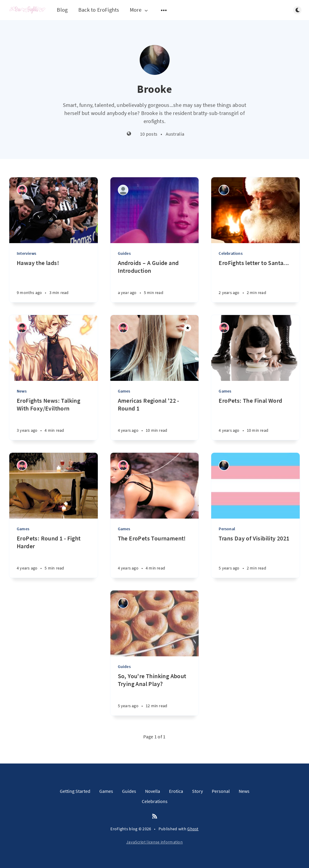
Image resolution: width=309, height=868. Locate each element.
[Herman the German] (123, 190)
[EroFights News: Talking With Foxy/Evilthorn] (54, 418)
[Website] (129, 134)
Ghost (193, 829)
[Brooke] (224, 190)
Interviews (26, 253)
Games (124, 391)
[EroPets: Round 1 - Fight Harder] (54, 556)
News (22, 391)
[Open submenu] (164, 10)
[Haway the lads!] (54, 281)
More (139, 10)
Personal (227, 529)
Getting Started (75, 791)
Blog (62, 10)
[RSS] (155, 817)
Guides (124, 253)
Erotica (176, 791)
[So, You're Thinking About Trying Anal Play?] (155, 694)
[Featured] (188, 328)
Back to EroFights (99, 10)
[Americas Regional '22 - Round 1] (155, 418)
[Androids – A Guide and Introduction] (155, 281)
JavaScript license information (154, 842)
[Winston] (22, 190)
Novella (153, 791)
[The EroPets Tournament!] (155, 556)
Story (197, 791)
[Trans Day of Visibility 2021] (255, 556)
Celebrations (230, 253)
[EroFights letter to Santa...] (255, 281)
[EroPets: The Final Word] (255, 418)
